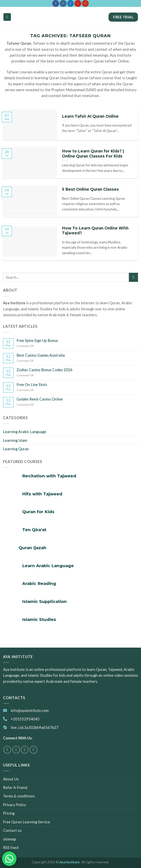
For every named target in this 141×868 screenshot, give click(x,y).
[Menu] (7, 17)
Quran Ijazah (32, 548)
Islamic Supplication (44, 601)
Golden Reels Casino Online (40, 399)
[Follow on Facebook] (56, 3)
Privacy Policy (15, 805)
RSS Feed (11, 848)
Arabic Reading (39, 583)
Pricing (9, 813)
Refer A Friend (15, 788)
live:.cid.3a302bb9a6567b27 (35, 727)
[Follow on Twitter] (70, 3)
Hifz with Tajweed (42, 494)
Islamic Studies (39, 619)
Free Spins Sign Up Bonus (37, 340)
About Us (11, 779)
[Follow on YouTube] (85, 3)
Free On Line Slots (32, 385)
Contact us (12, 830)
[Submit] (133, 277)
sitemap (10, 839)
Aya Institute (69, 862)
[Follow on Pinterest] (78, 3)
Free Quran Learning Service (27, 822)
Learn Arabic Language (48, 566)
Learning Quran (16, 449)
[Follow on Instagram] (63, 3)
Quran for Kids (38, 512)
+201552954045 (25, 719)
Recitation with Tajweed (49, 476)
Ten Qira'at (34, 530)
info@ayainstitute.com (30, 710)
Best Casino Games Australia (41, 355)
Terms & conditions (19, 796)
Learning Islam (15, 440)
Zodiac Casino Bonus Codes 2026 (44, 370)
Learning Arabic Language (25, 432)
